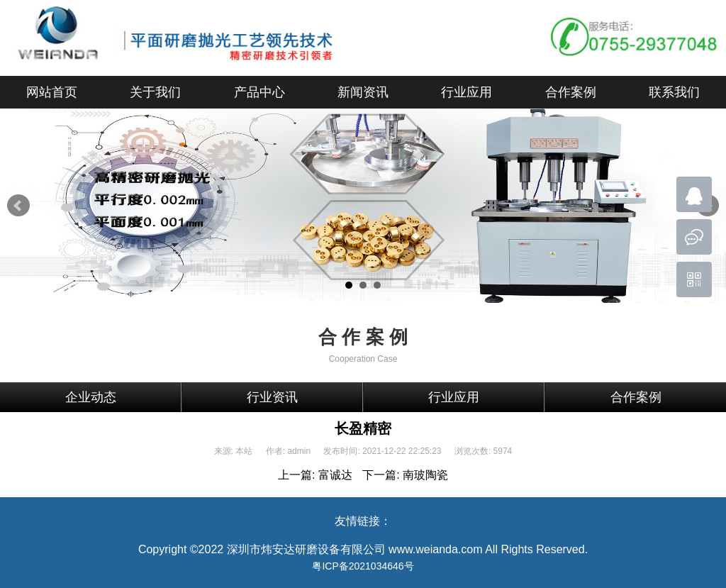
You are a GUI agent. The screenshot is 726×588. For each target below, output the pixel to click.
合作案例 (636, 397)
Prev (18, 206)
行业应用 (454, 397)
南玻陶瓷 (425, 475)
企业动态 (91, 397)
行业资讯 (272, 397)
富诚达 (335, 475)
